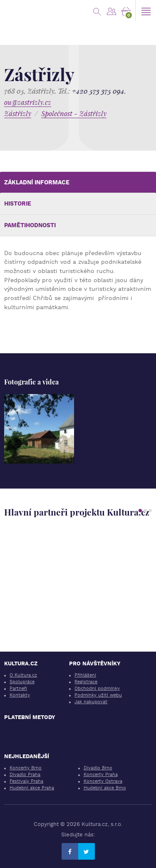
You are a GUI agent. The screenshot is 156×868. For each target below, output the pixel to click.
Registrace (86, 682)
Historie (18, 203)
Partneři (18, 688)
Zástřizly (18, 113)
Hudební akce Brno (105, 788)
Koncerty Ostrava (103, 781)
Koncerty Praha (101, 775)
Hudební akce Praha (32, 788)
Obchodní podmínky (97, 688)
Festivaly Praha (26, 781)
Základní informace (37, 182)
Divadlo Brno (98, 768)
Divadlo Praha (25, 775)
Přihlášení (85, 675)
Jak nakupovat (91, 702)
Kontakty (20, 695)
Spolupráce (22, 682)
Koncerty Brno (26, 768)
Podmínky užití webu (98, 695)
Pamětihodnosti (30, 225)
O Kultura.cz (23, 675)
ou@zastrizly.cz (28, 102)
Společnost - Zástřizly (74, 113)
